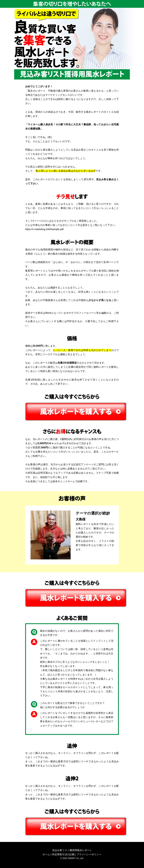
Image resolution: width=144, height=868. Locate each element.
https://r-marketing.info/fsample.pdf (44, 229)
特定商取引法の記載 (63, 854)
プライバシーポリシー (89, 854)
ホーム (46, 854)
